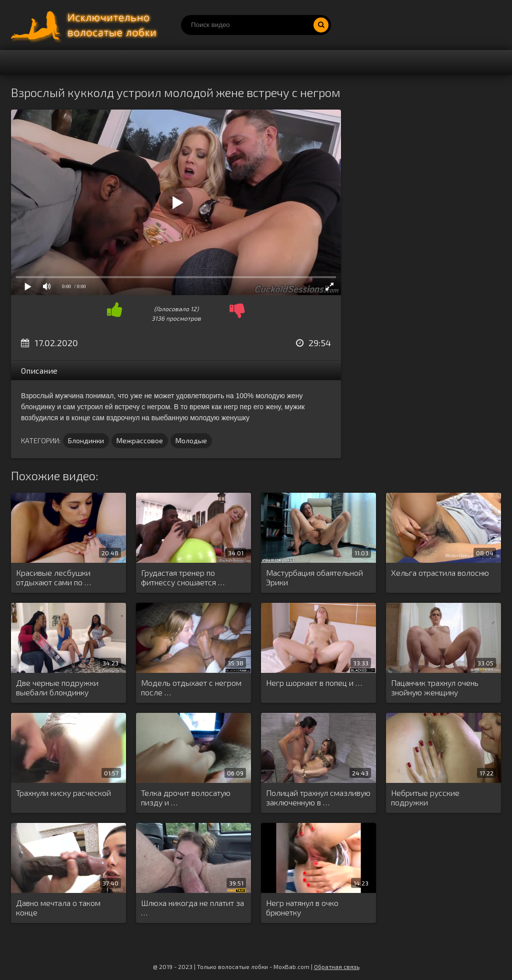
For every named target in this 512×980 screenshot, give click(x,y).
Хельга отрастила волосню (440, 573)
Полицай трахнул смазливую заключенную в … (318, 797)
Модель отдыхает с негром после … (191, 687)
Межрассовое (140, 440)
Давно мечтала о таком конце (58, 907)
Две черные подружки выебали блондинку (57, 687)
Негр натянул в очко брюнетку (302, 907)
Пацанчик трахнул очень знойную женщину (435, 687)
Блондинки (86, 440)
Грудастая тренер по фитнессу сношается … (183, 577)
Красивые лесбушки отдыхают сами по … (53, 577)
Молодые (191, 440)
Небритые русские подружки (425, 797)
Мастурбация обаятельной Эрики (314, 577)
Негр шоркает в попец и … (314, 683)
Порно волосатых (86, 25)
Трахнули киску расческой (63, 793)
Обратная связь (337, 966)
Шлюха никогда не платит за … (192, 907)
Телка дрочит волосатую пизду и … (186, 797)
